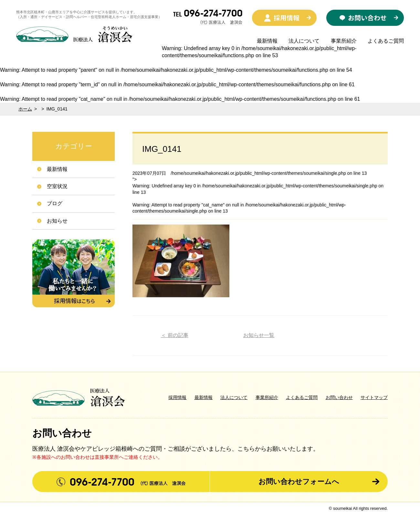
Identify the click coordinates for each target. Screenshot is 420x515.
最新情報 (267, 41)
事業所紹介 (344, 41)
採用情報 (177, 397)
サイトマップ (374, 397)
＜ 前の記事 (174, 335)
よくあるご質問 (386, 41)
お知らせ (57, 221)
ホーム (25, 109)
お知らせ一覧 (259, 335)
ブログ (55, 203)
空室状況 (57, 186)
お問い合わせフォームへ (299, 482)
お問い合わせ (339, 397)
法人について (304, 41)
